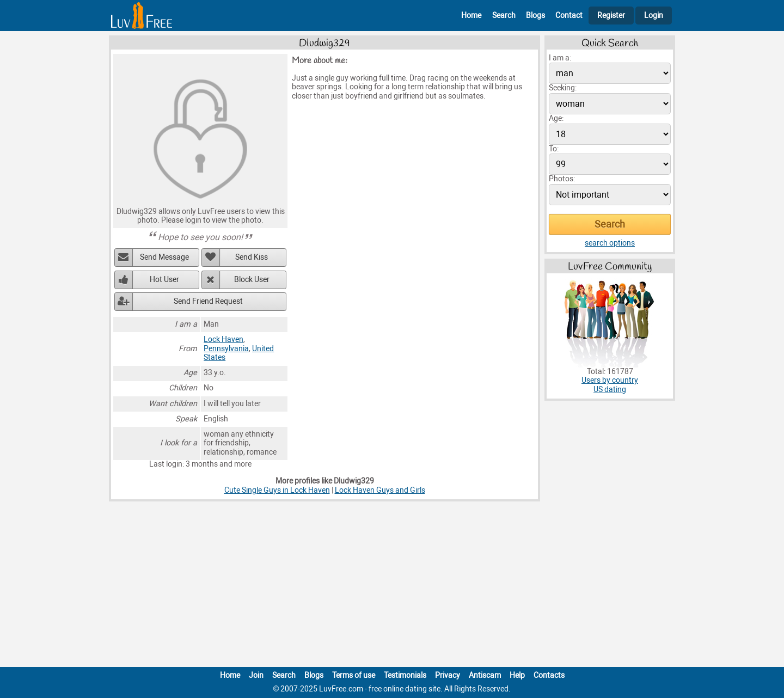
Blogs (535, 16)
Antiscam (485, 675)
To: (554, 149)
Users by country (610, 380)
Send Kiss (252, 257)
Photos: (562, 179)
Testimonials (405, 675)
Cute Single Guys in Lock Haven (277, 490)
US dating (610, 390)
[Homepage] (142, 16)
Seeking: (563, 88)
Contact (569, 16)
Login (654, 16)
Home (471, 16)
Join (256, 675)
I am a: (560, 58)
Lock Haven (223, 339)
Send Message (164, 257)
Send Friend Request (208, 301)
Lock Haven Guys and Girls (380, 490)
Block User (252, 280)
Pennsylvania (226, 349)
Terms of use (354, 675)
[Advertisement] (392, 586)
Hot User (164, 280)
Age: (556, 118)
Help (517, 675)
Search (504, 16)
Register (611, 16)
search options (610, 243)
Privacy (448, 675)
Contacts (549, 675)
